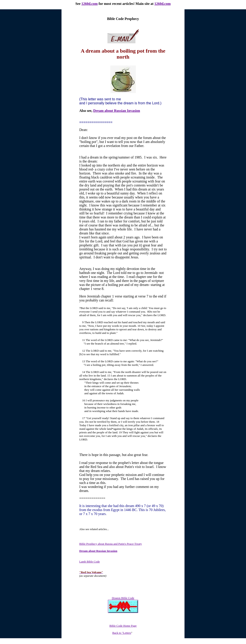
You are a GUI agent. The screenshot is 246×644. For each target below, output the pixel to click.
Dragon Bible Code (123, 598)
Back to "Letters (122, 633)
